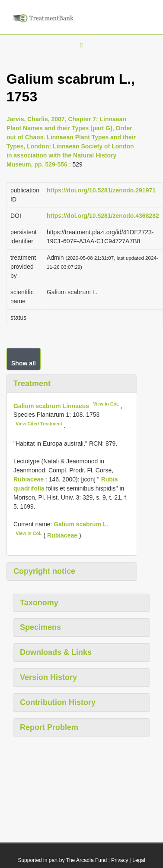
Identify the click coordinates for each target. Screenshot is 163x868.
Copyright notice (44, 571)
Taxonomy (39, 603)
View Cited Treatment (39, 424)
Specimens (40, 627)
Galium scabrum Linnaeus (51, 406)
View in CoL (106, 404)
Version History (48, 677)
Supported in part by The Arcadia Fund (62, 860)
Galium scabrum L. (81, 524)
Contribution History (58, 702)
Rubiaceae (29, 479)
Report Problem (49, 727)
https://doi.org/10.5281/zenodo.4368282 (103, 216)
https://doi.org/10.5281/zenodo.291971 (101, 190)
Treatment (32, 384)
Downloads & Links (56, 652)
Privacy (120, 860)
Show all (24, 363)
